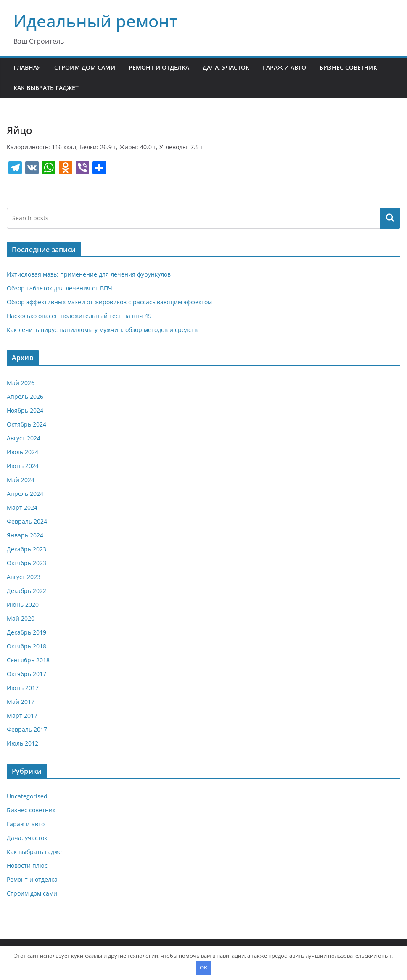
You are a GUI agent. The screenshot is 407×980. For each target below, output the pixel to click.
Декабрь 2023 (26, 549)
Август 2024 (24, 438)
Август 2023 (24, 577)
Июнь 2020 (23, 605)
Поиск (390, 218)
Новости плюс (27, 865)
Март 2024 (22, 507)
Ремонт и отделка (159, 67)
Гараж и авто (284, 67)
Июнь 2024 (23, 466)
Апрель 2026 (25, 396)
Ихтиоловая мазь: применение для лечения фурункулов (89, 274)
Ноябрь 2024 (25, 410)
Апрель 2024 (25, 494)
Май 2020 (21, 618)
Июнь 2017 (23, 688)
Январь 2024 (25, 535)
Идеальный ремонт (96, 21)
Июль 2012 (22, 743)
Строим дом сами (85, 67)
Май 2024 (21, 480)
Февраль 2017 (27, 729)
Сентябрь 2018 (28, 660)
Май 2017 (21, 702)
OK (203, 967)
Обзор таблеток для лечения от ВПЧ (59, 288)
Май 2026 (21, 383)
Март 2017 (22, 715)
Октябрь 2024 (26, 424)
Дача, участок (226, 67)
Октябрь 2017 (26, 674)
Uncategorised (27, 796)
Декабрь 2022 (26, 591)
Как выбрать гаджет (46, 88)
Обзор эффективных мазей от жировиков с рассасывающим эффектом (109, 302)
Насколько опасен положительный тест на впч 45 (79, 316)
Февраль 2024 (27, 521)
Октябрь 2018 (26, 646)
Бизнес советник (348, 67)
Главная (27, 67)
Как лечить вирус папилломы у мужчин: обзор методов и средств (102, 330)
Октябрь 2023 (26, 563)
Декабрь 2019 (26, 632)
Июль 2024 (22, 452)
